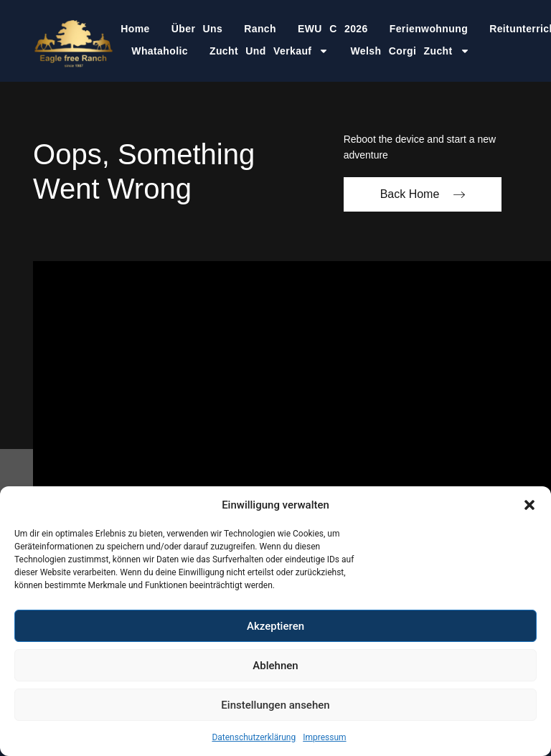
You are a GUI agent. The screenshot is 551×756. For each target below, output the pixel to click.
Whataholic (160, 51)
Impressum (324, 737)
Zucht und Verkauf (269, 51)
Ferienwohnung (429, 29)
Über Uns (197, 29)
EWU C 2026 (333, 29)
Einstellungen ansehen (275, 705)
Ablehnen (275, 666)
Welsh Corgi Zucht (410, 51)
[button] (529, 505)
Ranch (260, 29)
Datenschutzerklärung (254, 737)
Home (135, 29)
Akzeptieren (275, 626)
